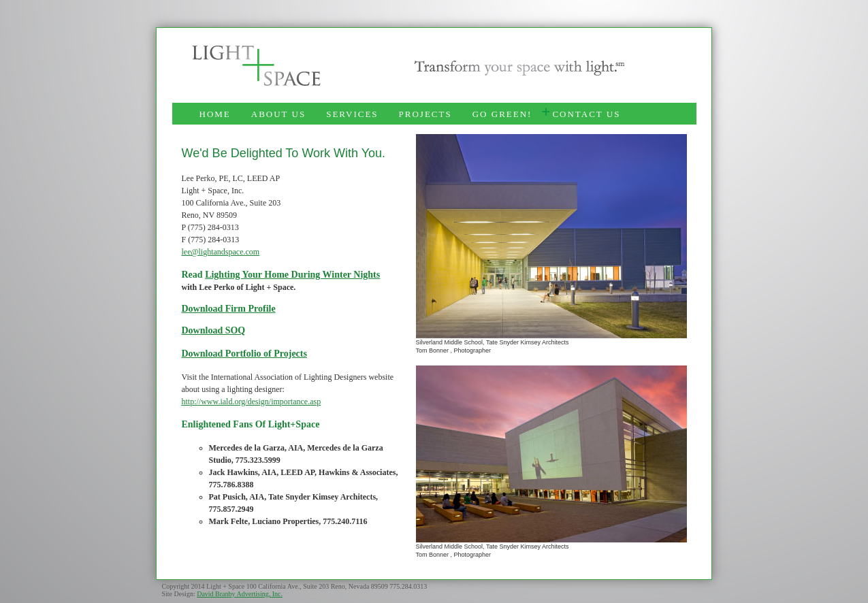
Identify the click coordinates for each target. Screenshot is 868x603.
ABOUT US (278, 114)
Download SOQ (214, 330)
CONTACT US (586, 114)
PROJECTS (425, 114)
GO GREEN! (502, 114)
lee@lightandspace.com (221, 252)
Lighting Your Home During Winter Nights (292, 275)
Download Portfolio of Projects (244, 354)
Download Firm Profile (229, 309)
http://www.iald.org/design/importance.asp (252, 402)
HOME (215, 114)
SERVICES (352, 114)
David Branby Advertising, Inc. (240, 594)
